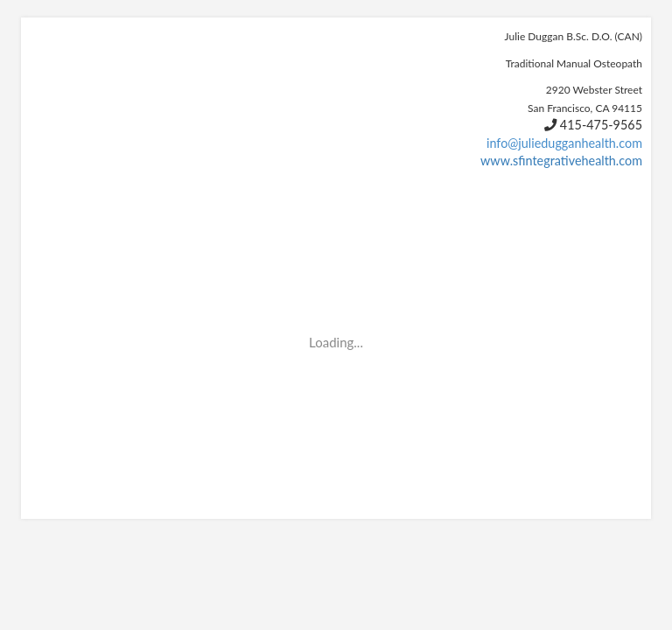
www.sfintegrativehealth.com (561, 161)
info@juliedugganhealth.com (564, 143)
